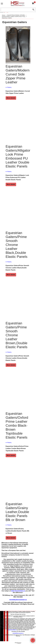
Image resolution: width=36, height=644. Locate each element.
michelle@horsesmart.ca (18, 604)
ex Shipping (8, 92)
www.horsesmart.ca (18, 596)
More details (11, 103)
